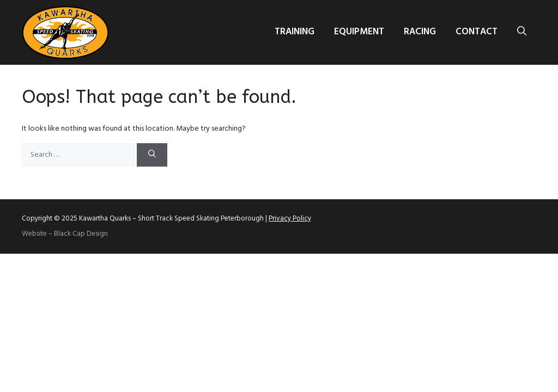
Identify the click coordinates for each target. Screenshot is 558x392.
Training (295, 32)
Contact (477, 32)
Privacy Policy (290, 219)
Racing (420, 32)
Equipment (359, 32)
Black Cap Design (81, 234)
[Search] (152, 155)
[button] (522, 32)
